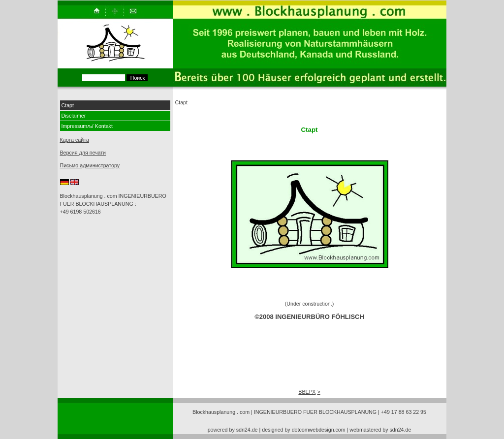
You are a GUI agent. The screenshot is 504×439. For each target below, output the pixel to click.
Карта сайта (75, 140)
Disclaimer (74, 116)
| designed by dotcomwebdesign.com (302, 430)
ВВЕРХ (307, 392)
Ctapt (68, 105)
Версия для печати (83, 153)
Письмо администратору (90, 165)
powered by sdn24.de (233, 430)
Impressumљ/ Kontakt (87, 126)
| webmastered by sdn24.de (379, 430)
